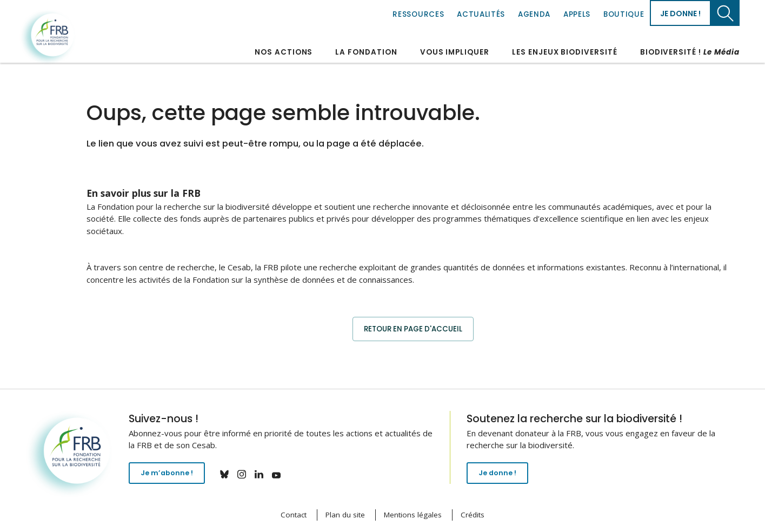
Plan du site (345, 515)
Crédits (473, 515)
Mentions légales (413, 515)
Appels (577, 14)
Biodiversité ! (690, 52)
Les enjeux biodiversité (565, 52)
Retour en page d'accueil (413, 328)
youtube (284, 474)
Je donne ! (680, 14)
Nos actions (284, 52)
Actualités (481, 14)
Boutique (624, 14)
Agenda (534, 14)
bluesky (232, 474)
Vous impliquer (455, 52)
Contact (294, 515)
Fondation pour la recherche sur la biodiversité (49, 37)
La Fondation (366, 52)
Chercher (725, 13)
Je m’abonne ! (171, 476)
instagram (249, 474)
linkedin (267, 474)
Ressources (418, 14)
